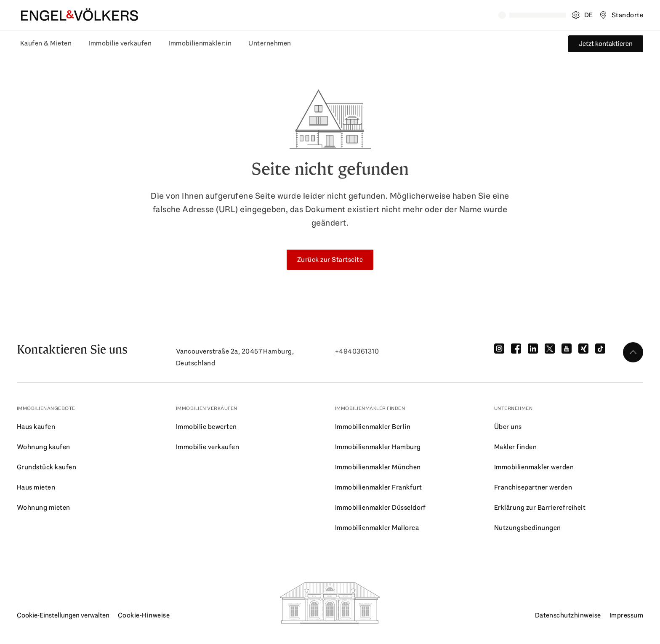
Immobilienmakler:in (200, 43)
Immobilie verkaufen (120, 43)
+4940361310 (357, 351)
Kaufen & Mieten (46, 43)
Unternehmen (270, 43)
